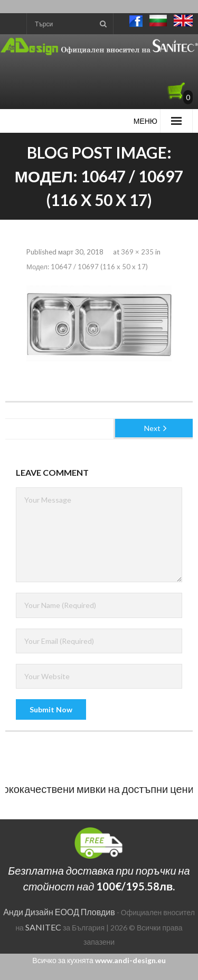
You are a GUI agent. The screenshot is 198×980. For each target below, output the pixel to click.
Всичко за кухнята (99, 960)
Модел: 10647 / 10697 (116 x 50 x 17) (87, 267)
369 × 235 (137, 252)
